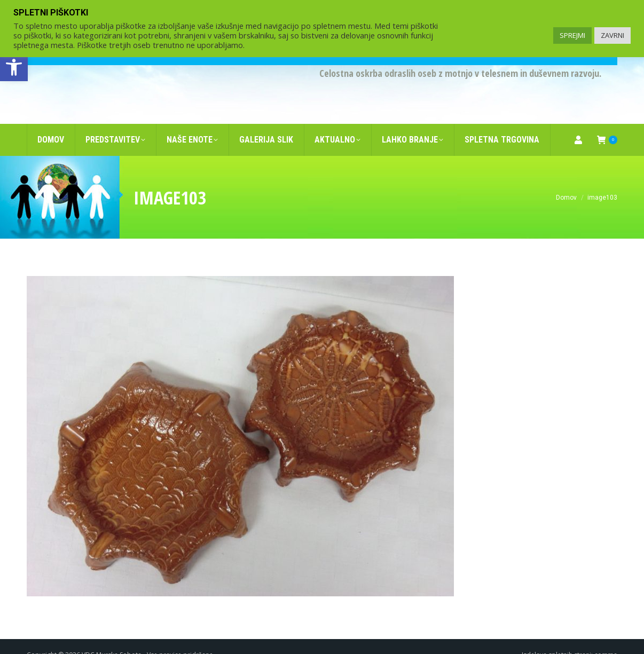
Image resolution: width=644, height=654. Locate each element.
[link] (14, 67)
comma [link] (606, 638)
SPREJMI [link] (572, 35)
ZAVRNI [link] (612, 35)
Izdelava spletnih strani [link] (556, 638)
